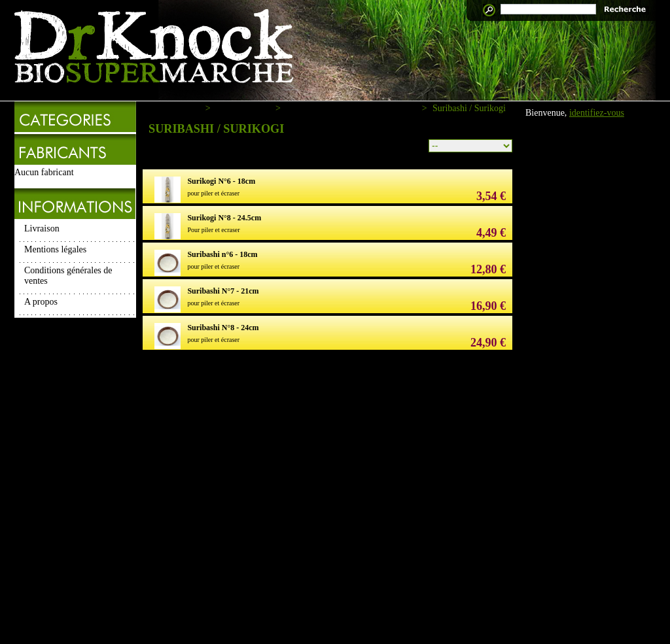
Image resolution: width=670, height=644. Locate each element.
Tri (417, 144)
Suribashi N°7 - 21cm (223, 291)
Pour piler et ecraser (213, 230)
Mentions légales (55, 249)
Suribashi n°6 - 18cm (222, 254)
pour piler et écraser (213, 193)
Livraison (42, 229)
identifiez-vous (597, 113)
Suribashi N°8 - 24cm (223, 328)
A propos (41, 302)
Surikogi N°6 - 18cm (221, 181)
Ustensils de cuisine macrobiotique (351, 108)
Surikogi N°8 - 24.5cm (224, 218)
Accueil (186, 108)
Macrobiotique (243, 108)
